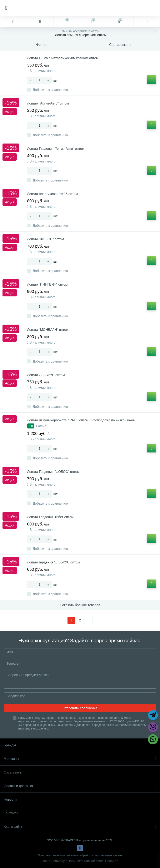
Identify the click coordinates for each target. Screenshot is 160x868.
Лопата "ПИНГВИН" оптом (47, 284)
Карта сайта (80, 827)
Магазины (80, 759)
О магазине (80, 772)
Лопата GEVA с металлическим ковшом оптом (63, 58)
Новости (80, 799)
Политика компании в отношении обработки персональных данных (80, 855)
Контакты (80, 813)
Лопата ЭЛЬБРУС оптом (46, 375)
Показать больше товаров (80, 605)
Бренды (80, 745)
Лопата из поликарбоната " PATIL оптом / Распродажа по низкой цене (81, 420)
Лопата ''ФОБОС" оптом (46, 239)
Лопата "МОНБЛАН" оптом (48, 330)
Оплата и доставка (80, 786)
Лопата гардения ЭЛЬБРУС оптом (53, 562)
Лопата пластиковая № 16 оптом (52, 194)
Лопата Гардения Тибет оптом (50, 517)
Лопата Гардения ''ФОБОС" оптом (53, 472)
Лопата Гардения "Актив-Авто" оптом (56, 149)
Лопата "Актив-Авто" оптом (48, 103)
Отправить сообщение (80, 708)
